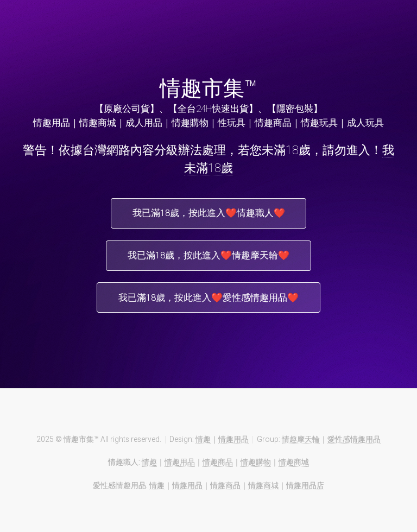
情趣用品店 (305, 489)
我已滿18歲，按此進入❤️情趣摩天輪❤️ (208, 257)
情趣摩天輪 (301, 442)
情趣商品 (218, 465)
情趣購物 (256, 465)
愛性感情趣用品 (354, 442)
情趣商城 (294, 465)
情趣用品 (233, 442)
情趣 (203, 442)
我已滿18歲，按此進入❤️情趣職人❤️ (209, 214)
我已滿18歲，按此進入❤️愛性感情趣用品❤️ (208, 300)
